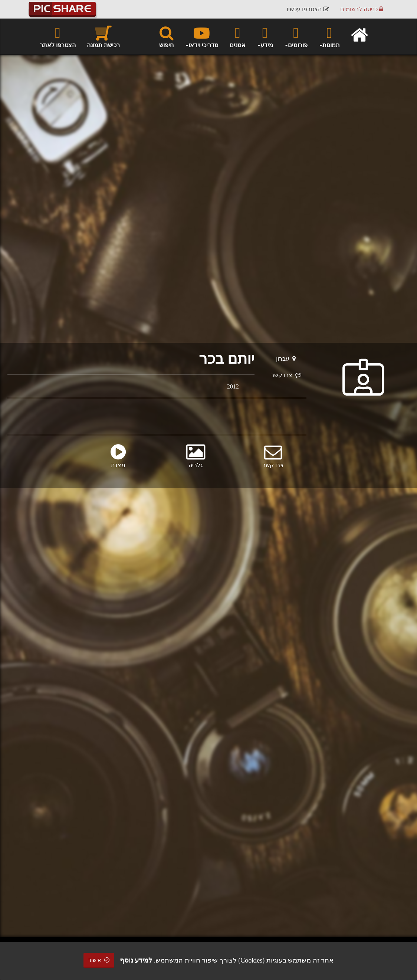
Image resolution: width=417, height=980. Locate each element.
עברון (286, 359)
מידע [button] (265, 36)
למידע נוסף (136, 960)
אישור (99, 960)
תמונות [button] (329, 36)
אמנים (238, 36)
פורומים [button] (296, 36)
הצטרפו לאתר (58, 36)
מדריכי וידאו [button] (202, 36)
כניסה (362, 9)
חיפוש (166, 36)
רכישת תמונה (103, 36)
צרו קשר (286, 375)
